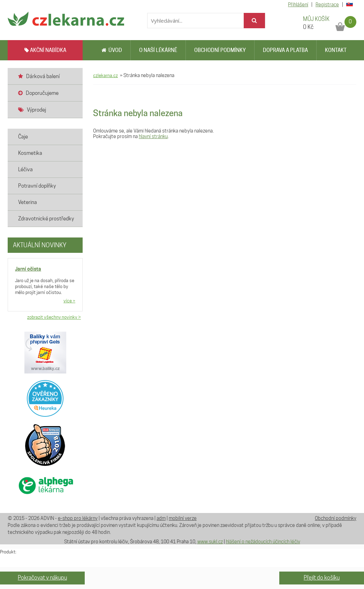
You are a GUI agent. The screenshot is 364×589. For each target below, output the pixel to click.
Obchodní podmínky (220, 50)
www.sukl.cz (210, 542)
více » (69, 301)
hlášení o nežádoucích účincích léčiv (263, 542)
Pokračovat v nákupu (42, 578)
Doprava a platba (285, 50)
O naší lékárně (158, 50)
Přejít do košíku (322, 578)
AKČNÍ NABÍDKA (45, 50)
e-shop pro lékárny (78, 518)
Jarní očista (28, 269)
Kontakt (336, 50)
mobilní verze (183, 518)
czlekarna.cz (105, 75)
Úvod (112, 50)
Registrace (327, 5)
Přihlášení (298, 5)
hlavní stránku (153, 136)
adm (161, 518)
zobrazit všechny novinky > (54, 317)
